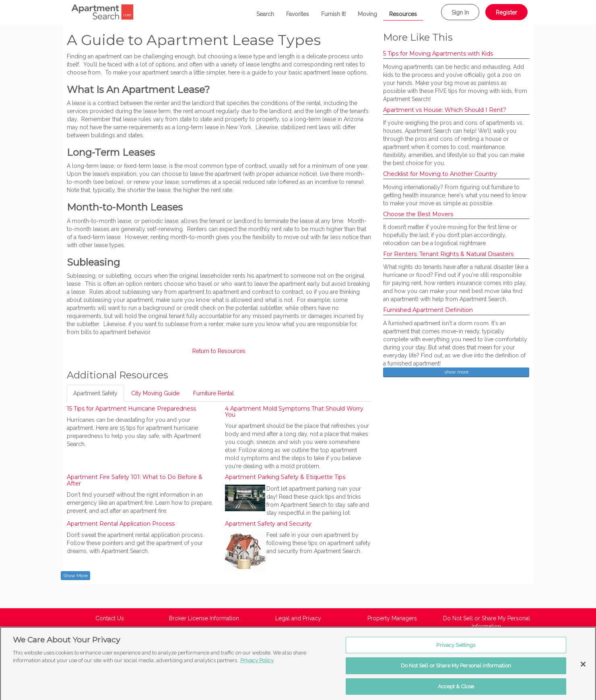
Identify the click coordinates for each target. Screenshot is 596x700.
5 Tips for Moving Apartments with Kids (438, 54)
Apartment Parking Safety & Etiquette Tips (285, 477)
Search (265, 14)
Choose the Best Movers (418, 215)
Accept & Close (456, 690)
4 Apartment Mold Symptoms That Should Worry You (294, 412)
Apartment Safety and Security (268, 524)
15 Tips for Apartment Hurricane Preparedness (131, 409)
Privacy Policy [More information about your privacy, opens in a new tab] (257, 664)
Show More (75, 576)
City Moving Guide (155, 393)
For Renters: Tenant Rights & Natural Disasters (448, 254)
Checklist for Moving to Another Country (440, 174)
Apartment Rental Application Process (121, 524)
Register (506, 12)
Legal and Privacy (298, 618)
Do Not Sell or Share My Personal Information (487, 622)
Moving (367, 14)
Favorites (298, 14)
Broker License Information (204, 618)
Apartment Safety (95, 393)
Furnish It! (333, 14)
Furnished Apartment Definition (428, 310)
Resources (403, 14)
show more (456, 372)
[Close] (583, 667)
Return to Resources (219, 351)
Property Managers (392, 618)
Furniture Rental (213, 393)
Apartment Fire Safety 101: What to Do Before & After (135, 480)
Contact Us (110, 618)
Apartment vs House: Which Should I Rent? (445, 110)
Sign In (460, 12)
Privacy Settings (456, 648)
